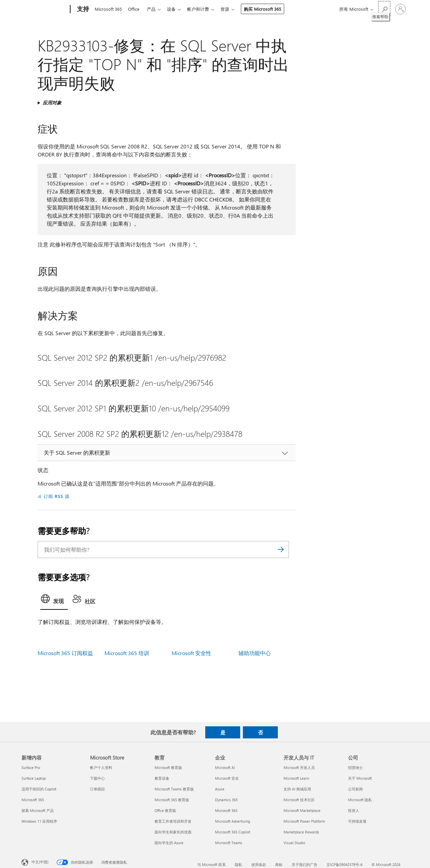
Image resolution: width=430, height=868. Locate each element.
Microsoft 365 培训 (127, 653)
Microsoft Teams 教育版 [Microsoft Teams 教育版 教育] (174, 789)
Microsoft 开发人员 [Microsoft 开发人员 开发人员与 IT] (299, 767)
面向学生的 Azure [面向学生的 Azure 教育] (169, 843)
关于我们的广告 (305, 864)
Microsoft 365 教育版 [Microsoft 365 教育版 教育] (172, 800)
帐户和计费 (203, 9)
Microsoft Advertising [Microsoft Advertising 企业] (232, 821)
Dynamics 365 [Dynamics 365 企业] (226, 800)
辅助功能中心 (255, 653)
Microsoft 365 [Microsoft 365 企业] (226, 810)
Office (135, 9)
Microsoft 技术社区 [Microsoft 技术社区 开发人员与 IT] (299, 800)
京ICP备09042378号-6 (345, 864)
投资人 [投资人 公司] (354, 810)
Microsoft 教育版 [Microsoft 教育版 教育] (168, 767)
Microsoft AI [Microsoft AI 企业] (225, 767)
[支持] (82, 9)
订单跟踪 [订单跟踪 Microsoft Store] (97, 789)
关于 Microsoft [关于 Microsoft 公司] (360, 778)
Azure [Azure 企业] (220, 789)
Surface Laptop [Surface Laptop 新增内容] (34, 778)
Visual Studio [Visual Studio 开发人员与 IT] (294, 843)
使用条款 (259, 864)
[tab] (54, 601)
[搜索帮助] (384, 9)
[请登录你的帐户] (400, 9)
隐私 (239, 864)
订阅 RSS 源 (57, 496)
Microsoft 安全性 (191, 653)
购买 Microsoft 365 (269, 9)
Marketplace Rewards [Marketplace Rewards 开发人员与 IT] (301, 832)
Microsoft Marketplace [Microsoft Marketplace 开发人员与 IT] (302, 810)
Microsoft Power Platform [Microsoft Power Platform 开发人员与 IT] (304, 821)
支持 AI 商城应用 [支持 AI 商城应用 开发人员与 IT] (297, 789)
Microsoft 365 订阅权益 (65, 653)
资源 (231, 9)
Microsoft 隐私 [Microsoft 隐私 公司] (360, 800)
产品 (154, 9)
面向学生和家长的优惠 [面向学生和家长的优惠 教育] (173, 832)
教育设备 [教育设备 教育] (162, 778)
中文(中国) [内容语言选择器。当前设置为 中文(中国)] (40, 862)
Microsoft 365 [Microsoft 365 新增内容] (33, 800)
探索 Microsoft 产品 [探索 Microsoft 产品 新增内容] (38, 810)
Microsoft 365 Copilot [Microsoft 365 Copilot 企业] (233, 832)
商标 (279, 864)
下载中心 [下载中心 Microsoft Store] (97, 778)
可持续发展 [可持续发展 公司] (357, 821)
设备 (175, 9)
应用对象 (52, 103)
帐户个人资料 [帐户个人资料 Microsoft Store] (101, 767)
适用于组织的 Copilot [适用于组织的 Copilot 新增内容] (39, 789)
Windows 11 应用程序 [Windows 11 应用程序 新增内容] (39, 821)
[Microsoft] (45, 9)
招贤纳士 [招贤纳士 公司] (355, 767)
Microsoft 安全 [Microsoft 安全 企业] (227, 778)
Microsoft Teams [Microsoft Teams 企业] (229, 843)
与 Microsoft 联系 (211, 864)
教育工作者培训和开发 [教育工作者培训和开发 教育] (173, 821)
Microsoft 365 (108, 9)
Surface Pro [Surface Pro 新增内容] (31, 767)
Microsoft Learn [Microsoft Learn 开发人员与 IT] (296, 778)
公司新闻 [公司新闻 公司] (355, 789)
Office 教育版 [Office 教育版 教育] (165, 810)
